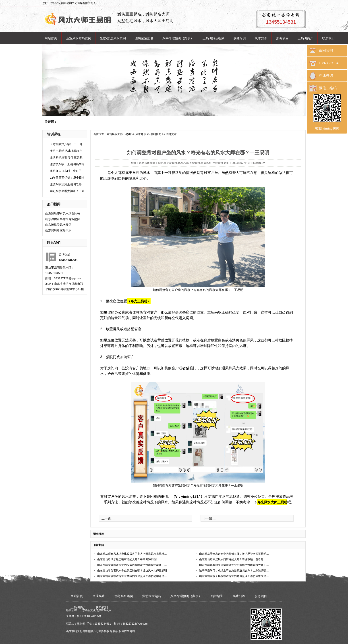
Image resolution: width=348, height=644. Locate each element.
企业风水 (99, 596)
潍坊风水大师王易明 (119, 134)
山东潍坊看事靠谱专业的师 (63, 219)
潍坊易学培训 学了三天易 (66, 158)
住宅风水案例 (124, 596)
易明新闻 (156, 134)
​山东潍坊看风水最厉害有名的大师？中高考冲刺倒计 (128, 559)
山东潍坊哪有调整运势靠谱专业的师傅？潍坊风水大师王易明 (234, 565)
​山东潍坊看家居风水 (58, 230)
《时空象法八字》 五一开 (66, 144)
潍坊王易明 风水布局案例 (66, 151)
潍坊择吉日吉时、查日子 (66, 171)
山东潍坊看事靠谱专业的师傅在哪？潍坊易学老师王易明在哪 (234, 554)
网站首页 (51, 38)
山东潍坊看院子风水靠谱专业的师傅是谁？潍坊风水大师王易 (234, 576)
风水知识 (261, 38)
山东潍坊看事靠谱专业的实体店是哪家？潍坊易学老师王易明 (132, 565)
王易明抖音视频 (213, 38)
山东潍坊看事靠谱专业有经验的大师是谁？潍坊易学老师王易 (132, 576)
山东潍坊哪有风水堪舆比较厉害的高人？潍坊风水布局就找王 (132, 554)
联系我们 (328, 38)
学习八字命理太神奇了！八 (67, 191)
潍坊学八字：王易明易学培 (67, 164)
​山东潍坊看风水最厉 (58, 225)
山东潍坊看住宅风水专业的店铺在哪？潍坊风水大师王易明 (132, 571)
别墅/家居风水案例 (113, 38)
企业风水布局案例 (79, 38)
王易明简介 (305, 38)
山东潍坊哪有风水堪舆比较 (63, 214)
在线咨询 (326, 76)
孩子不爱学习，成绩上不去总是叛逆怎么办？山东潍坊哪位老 (234, 571)
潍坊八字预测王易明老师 (66, 184)
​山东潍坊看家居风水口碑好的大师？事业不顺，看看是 (231, 559)
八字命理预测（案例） (178, 38)
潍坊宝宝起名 (144, 38)
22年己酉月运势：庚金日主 (67, 178)
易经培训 (240, 38)
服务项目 (282, 38)
